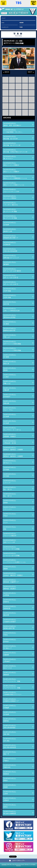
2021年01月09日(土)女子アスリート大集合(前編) (12, 349)
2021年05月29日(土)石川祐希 (10, 224)
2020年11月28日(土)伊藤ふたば (10, 382)
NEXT (30, 72)
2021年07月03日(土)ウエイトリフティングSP (11, 190)
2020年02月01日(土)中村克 (10, 634)
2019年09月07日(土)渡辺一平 (10, 753)
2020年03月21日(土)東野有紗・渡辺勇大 (10, 588)
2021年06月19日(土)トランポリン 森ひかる (11, 204)
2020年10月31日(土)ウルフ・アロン (10, 409)
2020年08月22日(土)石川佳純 (10, 475)
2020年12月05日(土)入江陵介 (10, 376)
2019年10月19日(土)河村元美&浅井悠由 (10, 727)
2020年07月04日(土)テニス (10, 521)
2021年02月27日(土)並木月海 (10, 303)
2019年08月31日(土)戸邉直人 (10, 760)
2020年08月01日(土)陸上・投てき (10, 495)
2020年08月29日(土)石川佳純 (10, 468)
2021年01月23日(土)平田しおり (10, 336)
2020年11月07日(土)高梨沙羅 (10, 402)
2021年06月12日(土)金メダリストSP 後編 (10, 210)
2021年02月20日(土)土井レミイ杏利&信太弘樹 (11, 310)
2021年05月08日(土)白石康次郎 (10, 244)
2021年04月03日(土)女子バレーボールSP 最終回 (12, 270)
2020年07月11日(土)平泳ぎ (10, 515)
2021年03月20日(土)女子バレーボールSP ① (11, 283)
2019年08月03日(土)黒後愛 (10, 786)
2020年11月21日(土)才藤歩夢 (10, 389)
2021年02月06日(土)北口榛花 (10, 323)
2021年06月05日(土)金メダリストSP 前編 (10, 217)
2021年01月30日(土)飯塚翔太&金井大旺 (10, 330)
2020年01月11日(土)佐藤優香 (10, 654)
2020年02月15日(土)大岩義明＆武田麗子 (10, 621)
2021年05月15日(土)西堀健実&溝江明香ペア (11, 237)
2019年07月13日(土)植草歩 (10, 806)
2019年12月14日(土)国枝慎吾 (10, 674)
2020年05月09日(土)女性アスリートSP (10, 541)
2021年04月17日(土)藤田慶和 (10, 263)
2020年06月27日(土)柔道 (10, 528)
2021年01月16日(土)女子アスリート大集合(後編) (12, 343)
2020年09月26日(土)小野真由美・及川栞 (10, 442)
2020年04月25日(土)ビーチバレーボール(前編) (11, 554)
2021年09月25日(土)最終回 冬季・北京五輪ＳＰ (12, 124)
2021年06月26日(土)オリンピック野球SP (10, 197)
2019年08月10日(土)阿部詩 (10, 779)
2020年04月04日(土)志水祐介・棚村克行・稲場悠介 (13, 574)
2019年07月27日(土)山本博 (10, 793)
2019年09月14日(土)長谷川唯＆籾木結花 (10, 746)
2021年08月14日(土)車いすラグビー (10, 157)
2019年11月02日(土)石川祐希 (10, 713)
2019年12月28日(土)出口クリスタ (10, 667)
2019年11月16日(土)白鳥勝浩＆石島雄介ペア (11, 700)
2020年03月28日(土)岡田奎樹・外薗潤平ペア (11, 581)
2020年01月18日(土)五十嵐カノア (10, 647)
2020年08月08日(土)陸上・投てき (10, 488)
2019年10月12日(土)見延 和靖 (10, 733)
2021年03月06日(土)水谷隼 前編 (10, 296)
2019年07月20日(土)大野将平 (10, 799)
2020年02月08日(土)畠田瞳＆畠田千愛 (10, 627)
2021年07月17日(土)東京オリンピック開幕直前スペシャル (15, 177)
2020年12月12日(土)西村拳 (10, 369)
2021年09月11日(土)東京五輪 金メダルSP (11, 138)
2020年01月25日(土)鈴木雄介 (10, 641)
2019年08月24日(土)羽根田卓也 (10, 766)
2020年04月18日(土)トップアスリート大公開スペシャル (15, 561)
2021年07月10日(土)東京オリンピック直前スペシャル (14, 184)
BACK (6, 72)
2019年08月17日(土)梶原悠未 (10, 773)
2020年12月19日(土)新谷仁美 (10, 363)
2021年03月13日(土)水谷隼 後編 (10, 290)
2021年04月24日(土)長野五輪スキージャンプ (11, 257)
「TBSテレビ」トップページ (19, 3)
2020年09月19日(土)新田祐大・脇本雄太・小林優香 (13, 449)
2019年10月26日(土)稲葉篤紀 (10, 720)
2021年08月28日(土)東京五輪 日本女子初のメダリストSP (15, 151)
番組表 (34, 3)
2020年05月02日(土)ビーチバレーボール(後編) (11, 548)
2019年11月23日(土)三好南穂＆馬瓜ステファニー (12, 693)
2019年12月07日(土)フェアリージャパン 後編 (12, 680)
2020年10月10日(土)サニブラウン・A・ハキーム (12, 429)
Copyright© (4, 865)
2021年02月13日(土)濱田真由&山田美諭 (10, 316)
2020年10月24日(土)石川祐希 (10, 416)
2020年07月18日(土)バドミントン (10, 508)
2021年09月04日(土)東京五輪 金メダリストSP (12, 144)
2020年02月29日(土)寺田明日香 (10, 607)
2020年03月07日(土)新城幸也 (10, 601)
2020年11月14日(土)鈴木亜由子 (10, 396)
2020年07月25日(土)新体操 (10, 502)
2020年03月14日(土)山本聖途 (10, 594)
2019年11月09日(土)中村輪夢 (10, 707)
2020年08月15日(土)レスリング (10, 482)
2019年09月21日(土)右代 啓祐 (10, 740)
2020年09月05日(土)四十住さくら (10, 462)
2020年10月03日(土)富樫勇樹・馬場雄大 (10, 435)
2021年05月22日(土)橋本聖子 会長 (10, 230)
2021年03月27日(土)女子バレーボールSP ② (11, 277)
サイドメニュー (3, 3)
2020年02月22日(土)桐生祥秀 (10, 614)
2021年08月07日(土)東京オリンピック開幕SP (11, 164)
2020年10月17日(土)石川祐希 (10, 422)
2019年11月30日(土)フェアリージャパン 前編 (12, 687)
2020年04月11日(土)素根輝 (10, 568)
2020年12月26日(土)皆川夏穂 (10, 356)
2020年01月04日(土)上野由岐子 (10, 660)
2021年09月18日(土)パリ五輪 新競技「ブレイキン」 (13, 131)
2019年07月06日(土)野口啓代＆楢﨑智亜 (10, 813)
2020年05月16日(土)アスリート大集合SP (10, 535)
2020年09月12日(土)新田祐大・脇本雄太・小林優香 (13, 455)
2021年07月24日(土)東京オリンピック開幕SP (11, 171)
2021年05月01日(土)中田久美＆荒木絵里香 (10, 250)
